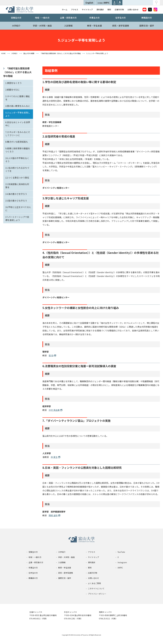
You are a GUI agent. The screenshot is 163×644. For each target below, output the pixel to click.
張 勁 (51, 355)
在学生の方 (121, 18)
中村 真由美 (54, 410)
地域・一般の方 (42, 18)
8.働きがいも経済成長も (17, 142)
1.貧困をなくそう (14, 83)
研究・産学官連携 (121, 26)
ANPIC (104, 3)
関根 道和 (53, 515)
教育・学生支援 (94, 26)
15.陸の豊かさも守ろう (16, 201)
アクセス (75, 10)
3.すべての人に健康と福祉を (18, 98)
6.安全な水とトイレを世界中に (18, 124)
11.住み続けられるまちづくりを (17, 169)
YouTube (121, 552)
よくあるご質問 (94, 583)
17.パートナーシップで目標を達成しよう (17, 218)
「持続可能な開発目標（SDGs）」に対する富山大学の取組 (17, 72)
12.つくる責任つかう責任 (17, 178)
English (89, 3)
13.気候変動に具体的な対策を (17, 186)
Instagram (122, 562)
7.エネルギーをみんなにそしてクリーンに (18, 134)
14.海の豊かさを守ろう (16, 194)
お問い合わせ (133, 10)
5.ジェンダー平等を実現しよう (18, 114)
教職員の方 (147, 18)
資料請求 (100, 10)
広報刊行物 (119, 10)
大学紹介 (16, 26)
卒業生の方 (94, 18)
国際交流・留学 (147, 26)
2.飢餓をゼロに (12, 90)
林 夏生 (54, 457)
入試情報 (68, 26)
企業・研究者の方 (68, 18)
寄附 (109, 10)
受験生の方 (16, 18)
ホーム (65, 10)
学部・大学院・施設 (42, 26)
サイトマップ (87, 10)
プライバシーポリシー (97, 594)
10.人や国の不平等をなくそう (17, 160)
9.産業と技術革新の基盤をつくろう (18, 150)
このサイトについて (96, 589)
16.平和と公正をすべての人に (18, 209)
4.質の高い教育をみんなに (18, 106)
